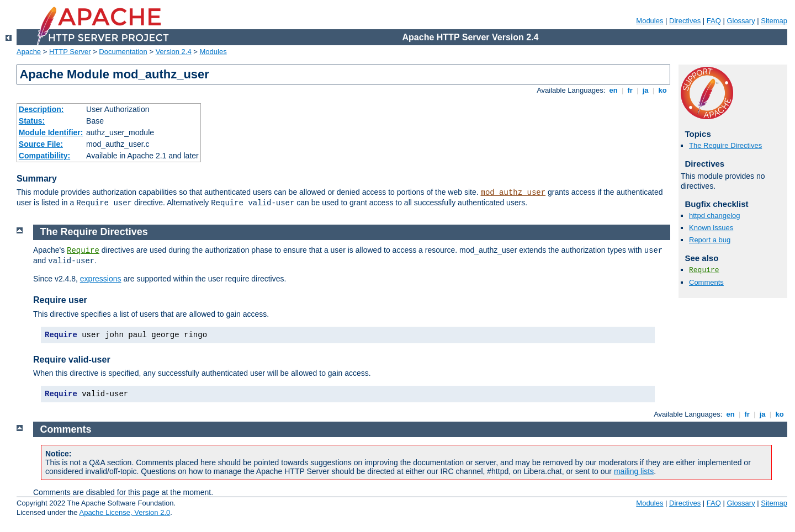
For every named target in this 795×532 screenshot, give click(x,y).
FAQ (714, 21)
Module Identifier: (51, 132)
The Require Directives (725, 145)
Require (704, 270)
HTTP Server (70, 52)
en (613, 90)
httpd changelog (715, 216)
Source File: (41, 144)
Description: (41, 109)
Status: (32, 121)
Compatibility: (44, 156)
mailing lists (634, 471)
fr (630, 90)
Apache (29, 52)
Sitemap (774, 21)
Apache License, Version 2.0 (124, 512)
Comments (706, 282)
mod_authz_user (513, 193)
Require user (60, 300)
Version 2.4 (174, 52)
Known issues (711, 228)
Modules (650, 21)
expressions (101, 279)
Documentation (123, 52)
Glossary (741, 21)
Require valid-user (72, 360)
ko (662, 90)
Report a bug (710, 240)
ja (645, 90)
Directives (685, 21)
